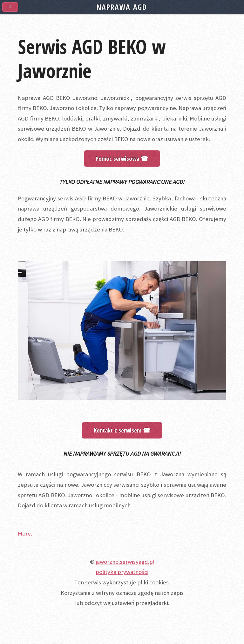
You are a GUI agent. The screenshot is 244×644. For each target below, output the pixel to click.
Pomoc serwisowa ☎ (122, 158)
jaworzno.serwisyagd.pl (125, 562)
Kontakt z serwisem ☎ (122, 430)
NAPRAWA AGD (122, 7)
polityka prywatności (122, 572)
